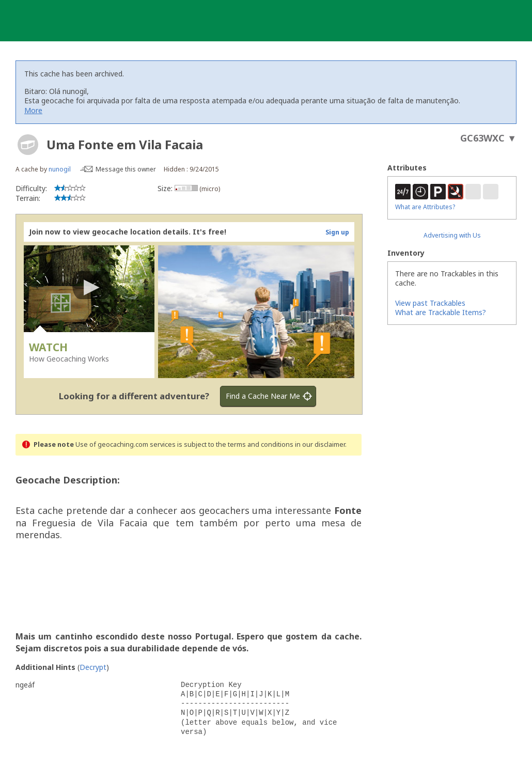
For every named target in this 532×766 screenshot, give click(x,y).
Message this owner (126, 169)
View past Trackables (430, 303)
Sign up (337, 232)
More (33, 110)
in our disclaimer (320, 444)
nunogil (60, 169)
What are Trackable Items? (441, 312)
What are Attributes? (425, 207)
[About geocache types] (28, 145)
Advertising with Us (452, 235)
